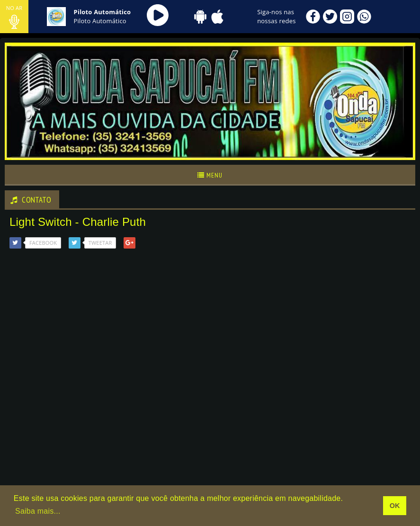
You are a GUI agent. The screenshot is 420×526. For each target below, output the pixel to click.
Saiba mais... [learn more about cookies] (38, 511)
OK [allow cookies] (395, 506)
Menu (210, 175)
